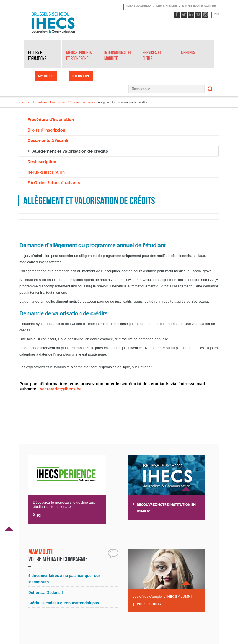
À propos (188, 53)
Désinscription (42, 162)
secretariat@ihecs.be (61, 389)
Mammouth (41, 552)
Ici (39, 516)
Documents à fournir (48, 141)
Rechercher (210, 89)
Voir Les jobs (149, 604)
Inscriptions (58, 102)
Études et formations (37, 56)
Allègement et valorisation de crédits (70, 151)
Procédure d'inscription (51, 120)
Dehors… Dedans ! (46, 593)
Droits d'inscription (46, 130)
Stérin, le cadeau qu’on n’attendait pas (64, 603)
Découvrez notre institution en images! (166, 508)
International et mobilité (118, 56)
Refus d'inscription (46, 172)
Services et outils (152, 56)
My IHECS (46, 76)
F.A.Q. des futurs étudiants (54, 183)
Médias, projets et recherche (79, 56)
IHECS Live (81, 76)
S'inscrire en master (82, 102)
